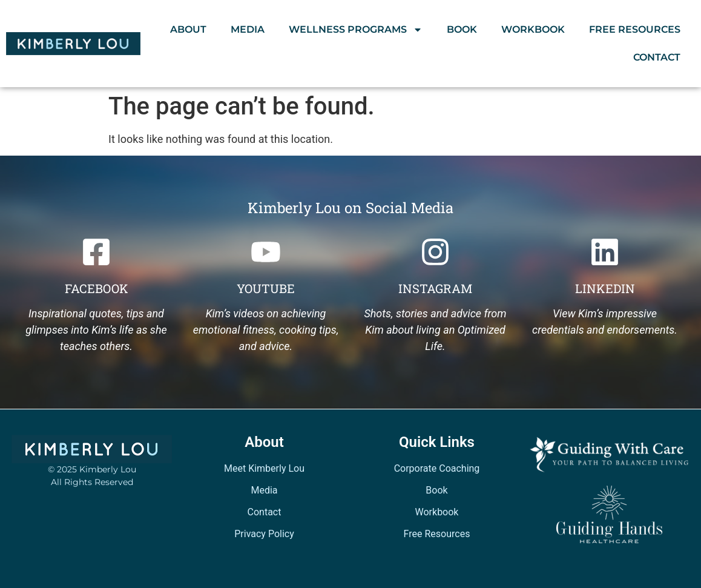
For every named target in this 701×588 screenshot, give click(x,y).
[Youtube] (266, 252)
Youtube (266, 288)
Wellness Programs (356, 30)
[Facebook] (96, 252)
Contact (657, 57)
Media (248, 29)
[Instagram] (435, 252)
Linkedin (605, 288)
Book (462, 29)
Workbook (533, 29)
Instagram (435, 288)
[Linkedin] (605, 252)
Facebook (97, 288)
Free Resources (635, 29)
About (188, 29)
